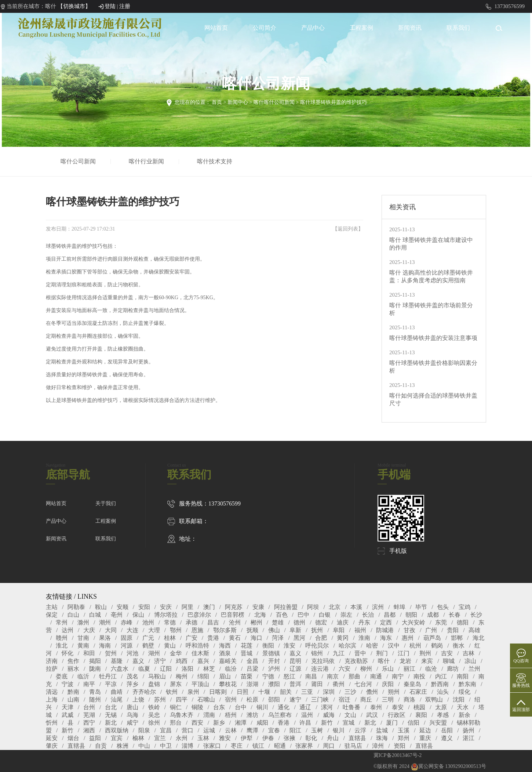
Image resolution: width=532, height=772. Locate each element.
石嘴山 (206, 699)
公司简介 (265, 28)
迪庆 (343, 622)
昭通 (280, 746)
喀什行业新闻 (148, 161)
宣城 (349, 723)
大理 (154, 630)
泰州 (376, 707)
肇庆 (52, 746)
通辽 (305, 707)
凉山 (470, 661)
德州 (299, 622)
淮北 (62, 646)
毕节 (421, 607)
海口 (256, 638)
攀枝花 (228, 684)
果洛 (105, 638)
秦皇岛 (412, 684)
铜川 (262, 707)
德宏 (321, 622)
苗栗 (247, 676)
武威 (68, 715)
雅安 (225, 738)
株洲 (123, 746)
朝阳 (411, 615)
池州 (148, 622)
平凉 (111, 684)
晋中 (360, 653)
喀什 (384, 661)
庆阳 (388, 684)
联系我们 (458, 28)
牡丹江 (108, 676)
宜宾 (117, 738)
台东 (219, 707)
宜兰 (160, 738)
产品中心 (313, 28)
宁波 (68, 684)
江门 (404, 653)
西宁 (89, 723)
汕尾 (117, 699)
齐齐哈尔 (144, 692)
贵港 (213, 638)
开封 (274, 661)
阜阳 (339, 630)
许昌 (305, 723)
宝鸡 (464, 607)
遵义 (447, 738)
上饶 (138, 699)
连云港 (320, 669)
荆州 (425, 653)
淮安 (289, 646)
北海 (260, 615)
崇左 (346, 615)
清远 (52, 692)
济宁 (160, 661)
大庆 (89, 630)
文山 (350, 715)
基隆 (117, 661)
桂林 (170, 638)
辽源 (295, 669)
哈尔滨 (347, 646)
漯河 (327, 707)
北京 (335, 607)
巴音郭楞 (233, 615)
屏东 (176, 684)
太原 (441, 707)
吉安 (447, 653)
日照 (243, 692)
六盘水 (120, 669)
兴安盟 (438, 723)
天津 (68, 707)
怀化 (68, 653)
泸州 (274, 669)
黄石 (235, 638)
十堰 (264, 692)
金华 (176, 653)
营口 (187, 730)
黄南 (83, 646)
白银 (325, 615)
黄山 (170, 646)
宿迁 (345, 699)
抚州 (317, 630)
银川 (339, 730)
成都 (433, 615)
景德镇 (271, 653)
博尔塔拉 (166, 615)
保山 (138, 615)
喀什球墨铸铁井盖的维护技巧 (334, 102)
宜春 (274, 730)
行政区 (397, 715)
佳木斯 (200, 653)
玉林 (203, 738)
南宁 (398, 676)
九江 (339, 653)
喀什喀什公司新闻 (274, 102)
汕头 (443, 692)
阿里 (187, 607)
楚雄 (278, 622)
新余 (464, 715)
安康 (258, 607)
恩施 (197, 630)
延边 (425, 730)
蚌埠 (400, 607)
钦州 (172, 692)
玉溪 (404, 730)
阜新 (295, 630)
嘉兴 (203, 661)
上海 (52, 699)
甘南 (83, 638)
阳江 (295, 730)
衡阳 (268, 646)
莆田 (317, 684)
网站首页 (216, 28)
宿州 (231, 699)
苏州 (160, 699)
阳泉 (144, 730)
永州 (182, 738)
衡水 (459, 646)
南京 (333, 676)
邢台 (176, 723)
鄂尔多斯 (225, 630)
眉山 (225, 676)
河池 (132, 653)
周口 (329, 746)
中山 (144, 746)
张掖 (289, 738)
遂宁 (295, 699)
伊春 (268, 738)
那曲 (354, 676)
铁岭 (154, 707)
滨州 (378, 607)
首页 (217, 102)
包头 (443, 607)
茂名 (132, 676)
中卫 (166, 746)
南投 (419, 676)
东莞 (441, 622)
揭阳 (95, 661)
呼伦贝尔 (317, 646)
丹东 (364, 622)
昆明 (295, 661)
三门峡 (320, 699)
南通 (376, 676)
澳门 (209, 607)
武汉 (372, 715)
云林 (231, 730)
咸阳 (262, 723)
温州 (307, 715)
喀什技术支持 (216, 161)
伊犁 (247, 738)
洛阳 (187, 669)
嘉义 (295, 653)
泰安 (398, 707)
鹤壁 (148, 646)
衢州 (339, 684)
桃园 (419, 707)
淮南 (364, 638)
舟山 (333, 738)
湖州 (154, 653)
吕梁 (252, 669)
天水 (463, 707)
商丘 (366, 699)
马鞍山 (157, 676)
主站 (52, 607)
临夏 (144, 669)
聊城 (449, 661)
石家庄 (418, 692)
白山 (73, 615)
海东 (386, 638)
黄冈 (343, 638)
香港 (284, 723)
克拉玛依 (323, 661)
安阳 (144, 607)
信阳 (413, 723)
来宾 (427, 661)
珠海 (382, 738)
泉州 (193, 692)
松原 (252, 699)
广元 (148, 638)
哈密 (372, 646)
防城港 (385, 630)
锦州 (317, 653)
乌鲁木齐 (182, 715)
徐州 (154, 723)
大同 (111, 630)
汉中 (394, 646)
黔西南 (440, 684)
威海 (329, 715)
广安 (192, 638)
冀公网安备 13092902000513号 (449, 766)
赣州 (62, 638)
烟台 (73, 738)
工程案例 (361, 28)
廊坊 (453, 669)
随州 (95, 699)
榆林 (138, 738)
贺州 (111, 653)
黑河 (299, 638)
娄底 (62, 676)
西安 (197, 723)
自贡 (101, 746)
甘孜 (409, 630)
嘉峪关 (228, 661)
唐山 (132, 707)
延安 (52, 738)
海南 (105, 646)
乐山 (388, 669)
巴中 (303, 615)
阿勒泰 (76, 607)
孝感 (443, 715)
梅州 (182, 676)
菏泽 (278, 638)
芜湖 (89, 715)
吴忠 (154, 715)
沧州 (235, 622)
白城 (95, 615)
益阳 (95, 738)
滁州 (83, 622)
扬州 (469, 730)
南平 (89, 684)
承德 (192, 622)
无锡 (111, 715)
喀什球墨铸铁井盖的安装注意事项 (433, 338)
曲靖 (117, 692)
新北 (111, 723)
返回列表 (348, 229)
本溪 (356, 607)
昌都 (390, 615)
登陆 (110, 6)
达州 (68, 630)
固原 (127, 638)
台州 (89, 707)
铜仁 (176, 707)
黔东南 (467, 684)
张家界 (304, 746)
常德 (170, 622)
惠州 (408, 638)
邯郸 (457, 638)
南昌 (311, 676)
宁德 (268, 676)
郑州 (404, 738)
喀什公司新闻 (80, 161)
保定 (52, 615)
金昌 (252, 661)
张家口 (212, 746)
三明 (388, 699)
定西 (386, 622)
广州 (431, 630)
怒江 (289, 676)
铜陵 (197, 707)
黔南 (73, 692)
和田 (89, 653)
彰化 (311, 738)
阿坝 (313, 607)
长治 (368, 615)
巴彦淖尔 (199, 615)
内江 (441, 676)
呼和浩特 (197, 646)
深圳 (329, 692)
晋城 (247, 653)
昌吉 (213, 622)
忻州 (52, 723)
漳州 (378, 746)
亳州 (117, 615)
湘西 (89, 730)
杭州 (415, 646)
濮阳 (274, 684)
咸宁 (132, 723)
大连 (132, 630)
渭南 (209, 715)
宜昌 (166, 730)
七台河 (363, 684)
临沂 (83, 676)
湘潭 (241, 723)
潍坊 (252, 715)
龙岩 (405, 661)
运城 (209, 730)
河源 (127, 646)
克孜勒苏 (356, 661)
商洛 (409, 699)
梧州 (231, 715)
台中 (241, 707)
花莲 (247, 646)
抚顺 (252, 630)
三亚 (307, 692)
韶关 (286, 692)
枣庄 (237, 746)
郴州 (256, 622)
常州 (62, 622)
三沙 (350, 692)
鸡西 (182, 661)
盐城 (382, 730)
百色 (282, 615)
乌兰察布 (280, 715)
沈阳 (459, 699)
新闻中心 (238, 102)
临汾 (231, 669)
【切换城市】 (74, 6)
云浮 (360, 730)
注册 (125, 6)
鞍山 (101, 607)
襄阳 (421, 715)
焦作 (73, 661)
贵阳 (453, 630)
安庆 (166, 607)
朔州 (394, 692)
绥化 (464, 692)
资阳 (400, 746)
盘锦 (154, 684)
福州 (360, 630)
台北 (111, 707)
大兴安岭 (413, 622)
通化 (284, 707)
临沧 (431, 669)
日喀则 (218, 692)
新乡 (219, 723)
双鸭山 (434, 699)
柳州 (366, 669)
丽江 (409, 669)
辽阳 (166, 669)
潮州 (105, 622)
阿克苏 (234, 607)
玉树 (317, 730)
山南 (73, 699)
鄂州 (176, 630)
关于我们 (106, 503)
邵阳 (274, 699)
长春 (455, 615)
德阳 (463, 622)
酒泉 (225, 653)
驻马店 (353, 746)
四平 (182, 699)
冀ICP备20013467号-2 (398, 755)
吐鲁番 (351, 707)
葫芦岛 (432, 638)
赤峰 (127, 622)
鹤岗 (437, 646)
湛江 (469, 738)
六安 (345, 669)
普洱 (295, 684)
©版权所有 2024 (392, 766)
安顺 (123, 607)
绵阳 (203, 676)
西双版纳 (117, 730)
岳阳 (447, 730)
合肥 (321, 638)
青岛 (95, 692)
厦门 (392, 723)
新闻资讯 (410, 28)
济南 (52, 661)
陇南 (95, 669)
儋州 (372, 692)
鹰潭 (252, 730)
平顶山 (200, 684)
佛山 (274, 630)
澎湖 (252, 684)
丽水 (73, 669)
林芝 (209, 669)
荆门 (382, 653)
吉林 (469, 653)
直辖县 (357, 738)
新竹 (327, 723)
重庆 (425, 738)
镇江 (258, 746)
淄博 (187, 746)
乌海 (132, 715)
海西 (225, 646)
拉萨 (52, 669)
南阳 (463, 676)
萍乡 (132, 684)
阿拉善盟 (286, 607)
